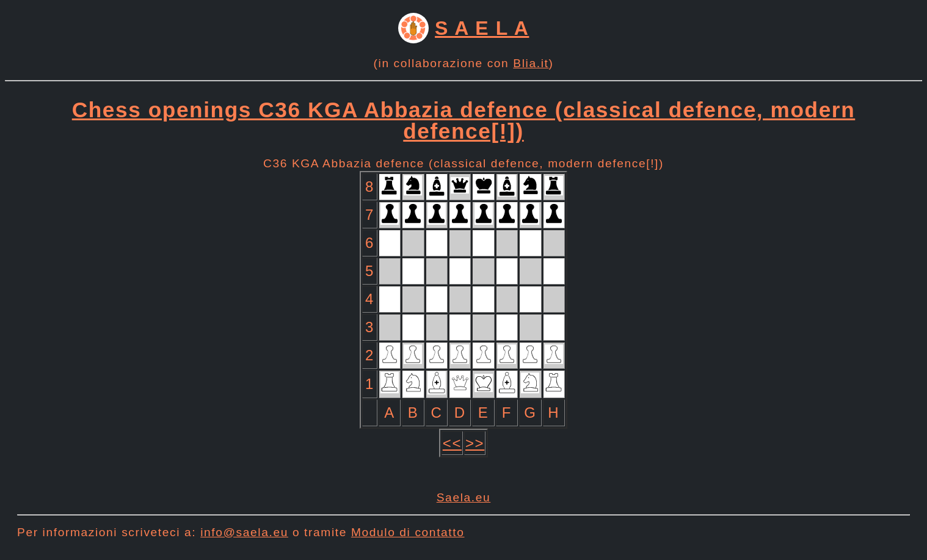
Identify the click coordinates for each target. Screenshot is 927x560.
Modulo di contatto (408, 532)
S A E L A (482, 28)
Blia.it (531, 63)
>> (475, 443)
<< (452, 443)
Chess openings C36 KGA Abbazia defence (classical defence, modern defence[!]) (464, 120)
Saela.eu (464, 497)
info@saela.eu (244, 532)
